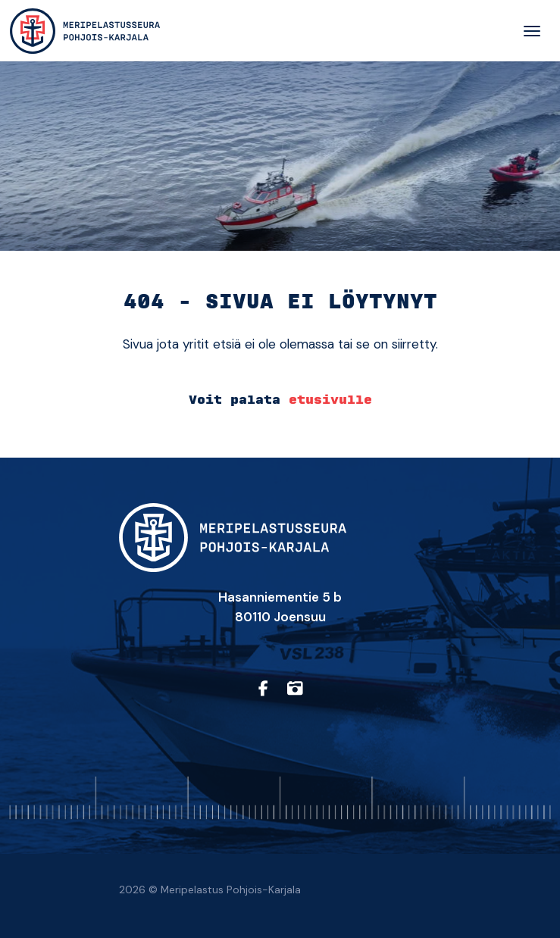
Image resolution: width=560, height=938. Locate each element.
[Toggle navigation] (532, 31)
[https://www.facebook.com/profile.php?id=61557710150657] (263, 689)
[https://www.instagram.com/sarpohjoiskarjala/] (295, 689)
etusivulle (330, 400)
